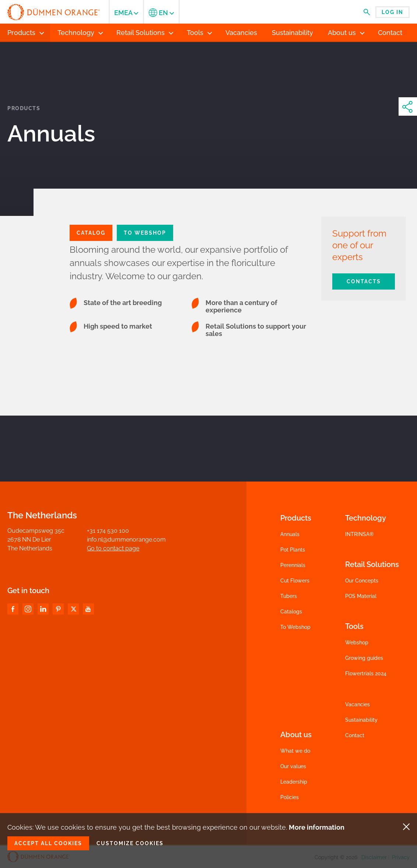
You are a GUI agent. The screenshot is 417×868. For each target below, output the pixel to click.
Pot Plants (293, 550)
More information (317, 827)
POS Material (361, 596)
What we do (295, 751)
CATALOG (91, 233)
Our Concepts (362, 581)
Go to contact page (113, 548)
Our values (293, 766)
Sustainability (361, 720)
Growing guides (364, 658)
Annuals (290, 534)
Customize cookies (130, 843)
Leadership (294, 782)
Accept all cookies (48, 843)
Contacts (364, 281)
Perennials (293, 565)
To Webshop (145, 233)
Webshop (357, 643)
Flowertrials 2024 (366, 673)
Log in (393, 12)
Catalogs (291, 612)
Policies (290, 797)
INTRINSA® (360, 534)
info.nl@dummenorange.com (126, 540)
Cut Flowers (295, 581)
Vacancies (358, 704)
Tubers (289, 596)
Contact (355, 735)
